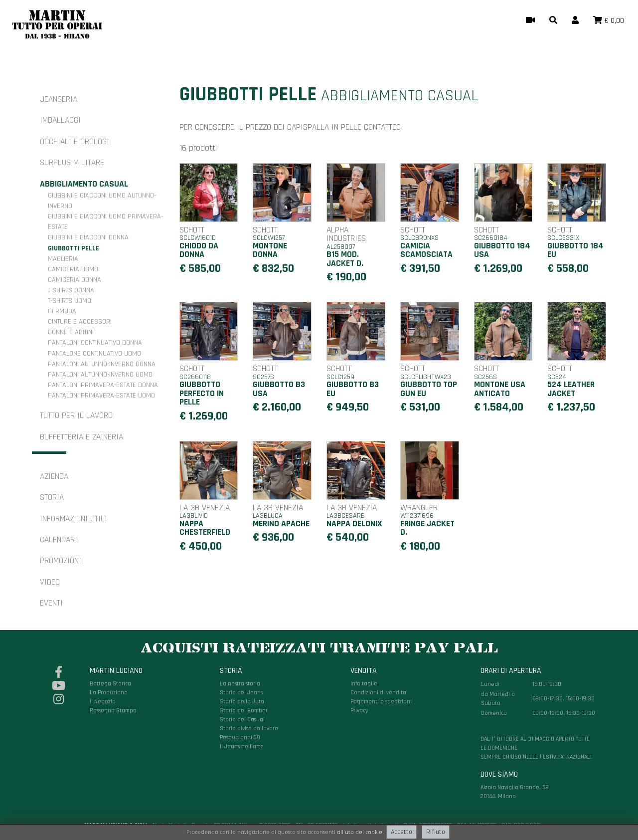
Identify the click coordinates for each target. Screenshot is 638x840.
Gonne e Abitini (71, 332)
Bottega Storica (110, 684)
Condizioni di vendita (378, 693)
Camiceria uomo (73, 269)
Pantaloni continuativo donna (95, 343)
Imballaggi (60, 120)
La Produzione (109, 693)
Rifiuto (436, 832)
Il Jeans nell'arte (242, 746)
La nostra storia (240, 684)
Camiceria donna (75, 280)
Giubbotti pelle (74, 248)
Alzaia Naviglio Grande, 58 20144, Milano (538, 733)
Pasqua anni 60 (240, 737)
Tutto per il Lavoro (76, 416)
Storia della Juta (242, 702)
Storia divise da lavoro (249, 729)
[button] (553, 21)
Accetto (401, 832)
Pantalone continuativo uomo (94, 354)
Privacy (359, 711)
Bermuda (62, 311)
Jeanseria (59, 99)
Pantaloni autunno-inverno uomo (100, 375)
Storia (52, 497)
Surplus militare (72, 163)
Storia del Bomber (244, 711)
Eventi (51, 603)
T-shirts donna (71, 290)
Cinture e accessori (80, 322)
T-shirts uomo (70, 301)
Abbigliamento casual (84, 184)
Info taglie (364, 684)
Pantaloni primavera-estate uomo (101, 396)
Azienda (54, 476)
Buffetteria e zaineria (81, 437)
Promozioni (61, 561)
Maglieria (63, 259)
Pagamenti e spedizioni (381, 702)
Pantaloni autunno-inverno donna (102, 364)
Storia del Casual (242, 720)
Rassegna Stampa (113, 711)
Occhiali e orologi (75, 142)
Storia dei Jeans (241, 693)
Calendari (59, 540)
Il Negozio (103, 702)
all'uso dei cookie (360, 832)
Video (50, 582)
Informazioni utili (74, 519)
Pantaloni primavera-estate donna (103, 385)
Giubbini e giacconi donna (88, 237)
